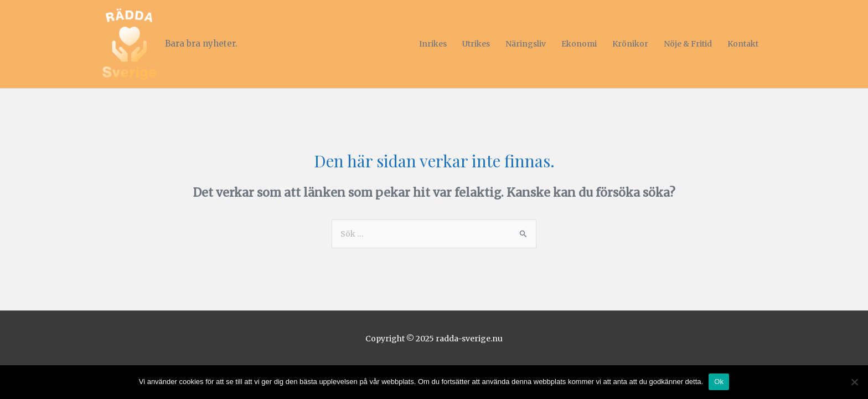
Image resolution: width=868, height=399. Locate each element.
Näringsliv (526, 44)
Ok (719, 382)
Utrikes (476, 44)
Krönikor (630, 44)
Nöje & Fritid (688, 44)
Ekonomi (579, 44)
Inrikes (433, 44)
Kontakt (743, 44)
